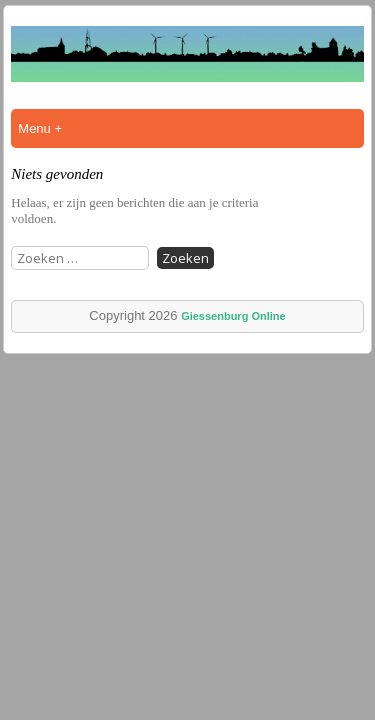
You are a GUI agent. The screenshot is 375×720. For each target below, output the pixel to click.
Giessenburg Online (233, 316)
